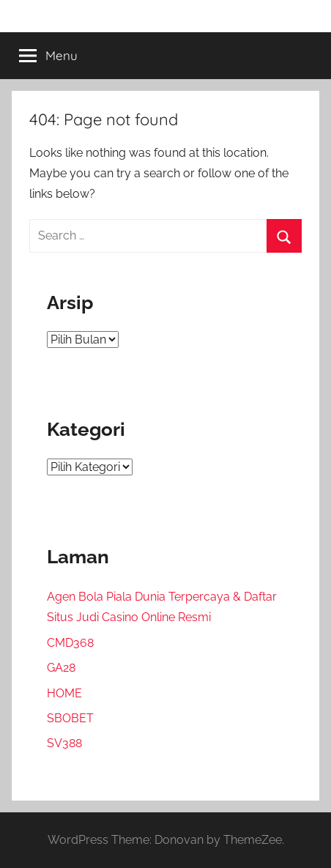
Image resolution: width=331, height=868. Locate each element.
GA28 (61, 668)
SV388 (64, 743)
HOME (64, 693)
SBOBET (70, 718)
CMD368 (70, 643)
